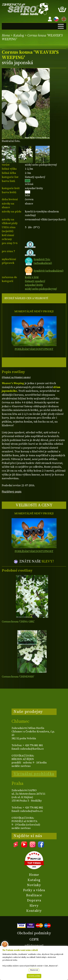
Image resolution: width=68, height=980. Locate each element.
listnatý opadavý (35, 281)
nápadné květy (34, 285)
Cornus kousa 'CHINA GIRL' (18, 622)
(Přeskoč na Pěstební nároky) (16, 377)
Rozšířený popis (12, 492)
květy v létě (32, 277)
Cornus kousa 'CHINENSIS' (18, 677)
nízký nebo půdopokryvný (41, 289)
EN (63, 19)
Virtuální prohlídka (34, 774)
